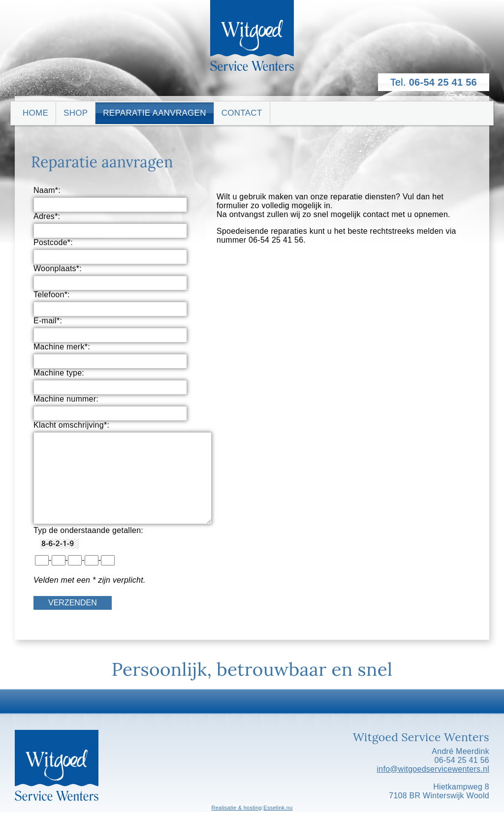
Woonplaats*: (58, 268)
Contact (242, 113)
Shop (76, 113)
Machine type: (59, 373)
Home (35, 113)
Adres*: (47, 216)
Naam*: (47, 190)
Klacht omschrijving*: (71, 425)
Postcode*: (53, 242)
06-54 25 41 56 (443, 82)
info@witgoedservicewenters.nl (433, 769)
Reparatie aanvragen (154, 113)
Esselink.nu (278, 808)
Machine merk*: (62, 347)
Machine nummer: (66, 399)
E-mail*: (48, 321)
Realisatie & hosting (236, 808)
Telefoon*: (52, 295)
